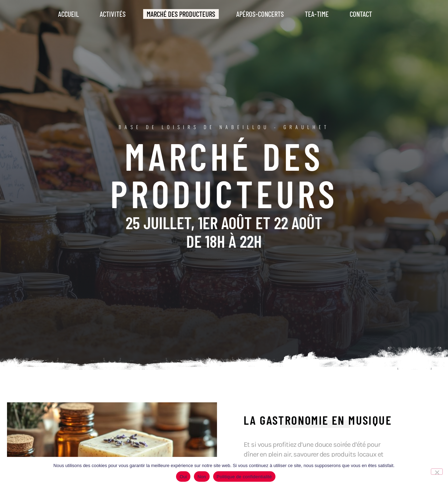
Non (202, 477)
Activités (113, 14)
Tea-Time (317, 14)
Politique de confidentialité (244, 477)
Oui (183, 477)
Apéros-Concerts (260, 14)
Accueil (68, 14)
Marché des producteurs (181, 14)
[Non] (437, 472)
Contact (361, 14)
